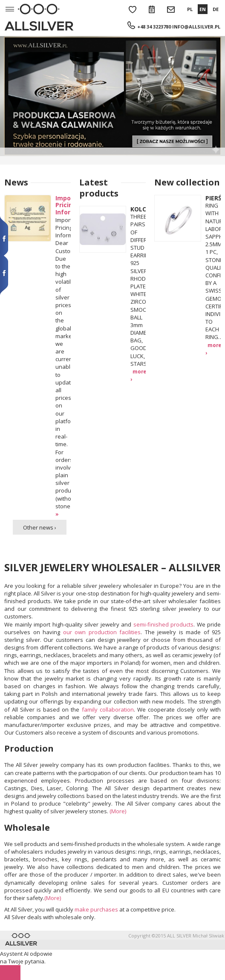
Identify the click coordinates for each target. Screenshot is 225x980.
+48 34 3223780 (154, 27)
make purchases (96, 909)
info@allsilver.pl (196, 27)
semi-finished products (164, 624)
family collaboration (108, 709)
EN (203, 9)
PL (190, 9)
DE (216, 9)
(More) (118, 811)
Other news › (40, 527)
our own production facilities (102, 632)
